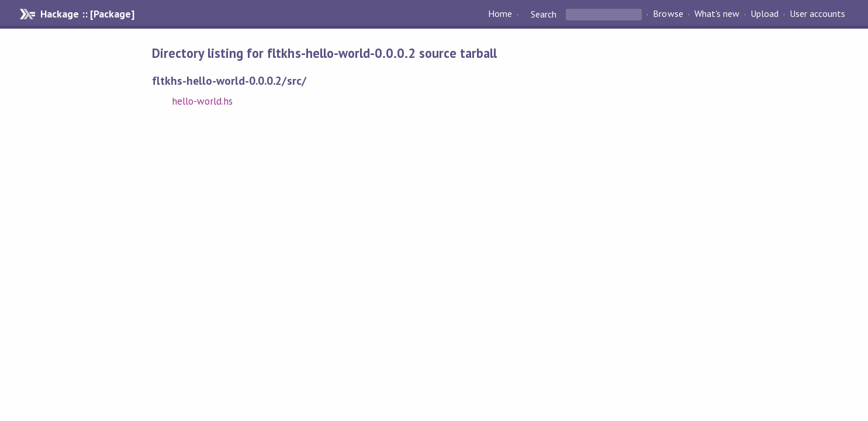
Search (544, 14)
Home (500, 14)
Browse (668, 14)
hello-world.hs (202, 101)
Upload (765, 14)
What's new (717, 14)
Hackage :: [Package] (87, 14)
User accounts (817, 14)
